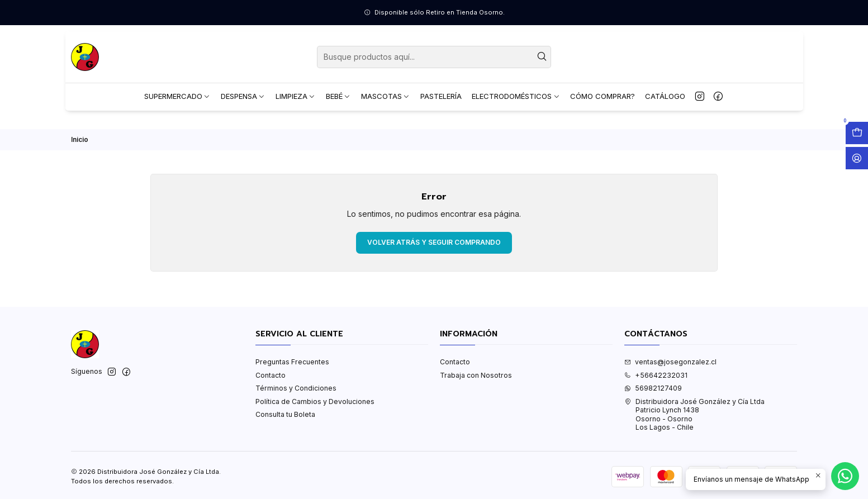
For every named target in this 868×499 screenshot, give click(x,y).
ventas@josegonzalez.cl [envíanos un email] (670, 362)
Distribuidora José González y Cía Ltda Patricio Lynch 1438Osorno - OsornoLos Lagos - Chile (694, 414)
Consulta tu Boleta (285, 414)
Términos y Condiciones (296, 388)
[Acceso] (857, 158)
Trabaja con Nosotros (476, 375)
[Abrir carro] (857, 133)
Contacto (271, 375)
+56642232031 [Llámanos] (656, 375)
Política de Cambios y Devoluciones (315, 401)
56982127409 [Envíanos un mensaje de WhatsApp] (653, 388)
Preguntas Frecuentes (292, 362)
